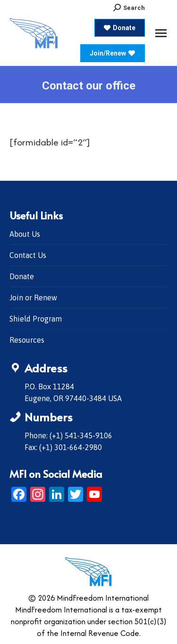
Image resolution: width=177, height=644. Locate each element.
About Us (25, 234)
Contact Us (28, 255)
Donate (22, 276)
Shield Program (36, 319)
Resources (27, 340)
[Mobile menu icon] (161, 33)
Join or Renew (33, 298)
